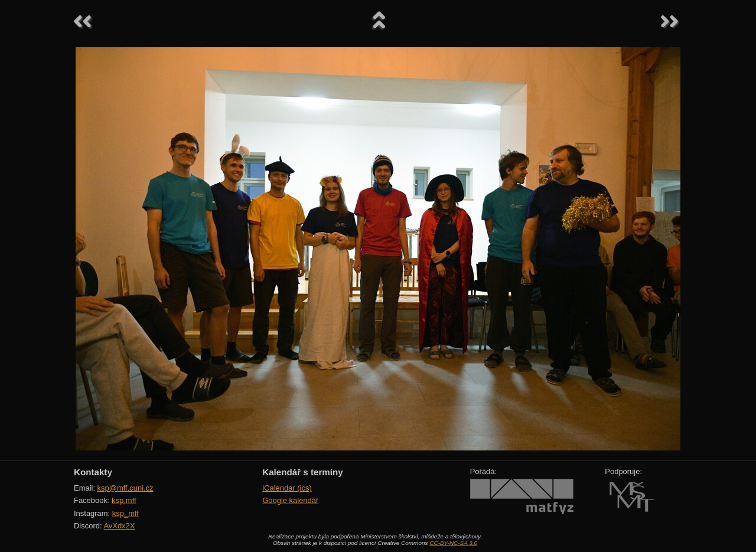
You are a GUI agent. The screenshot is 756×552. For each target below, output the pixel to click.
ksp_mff (126, 513)
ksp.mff (124, 500)
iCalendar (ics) (287, 488)
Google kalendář (290, 500)
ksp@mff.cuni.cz (126, 488)
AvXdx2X (119, 526)
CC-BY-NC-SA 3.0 (453, 543)
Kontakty (93, 472)
